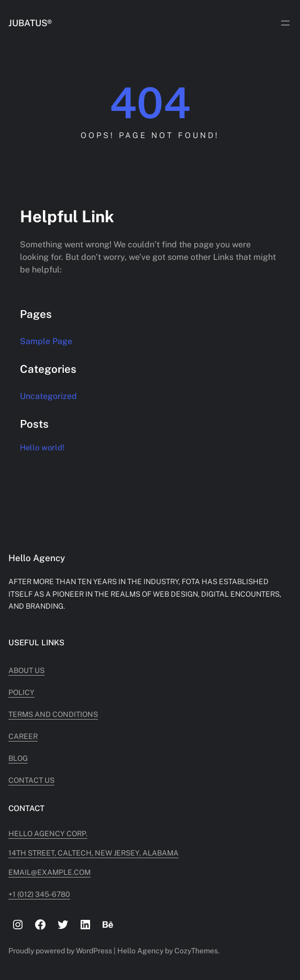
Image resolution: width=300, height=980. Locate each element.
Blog (18, 758)
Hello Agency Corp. (48, 834)
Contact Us (31, 780)
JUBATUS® (30, 23)
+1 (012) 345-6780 (39, 894)
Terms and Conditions (53, 714)
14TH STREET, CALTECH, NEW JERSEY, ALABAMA (93, 853)
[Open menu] (285, 23)
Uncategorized (48, 396)
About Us (26, 670)
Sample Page (46, 341)
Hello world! (42, 447)
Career (23, 736)
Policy (21, 692)
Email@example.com (49, 872)
